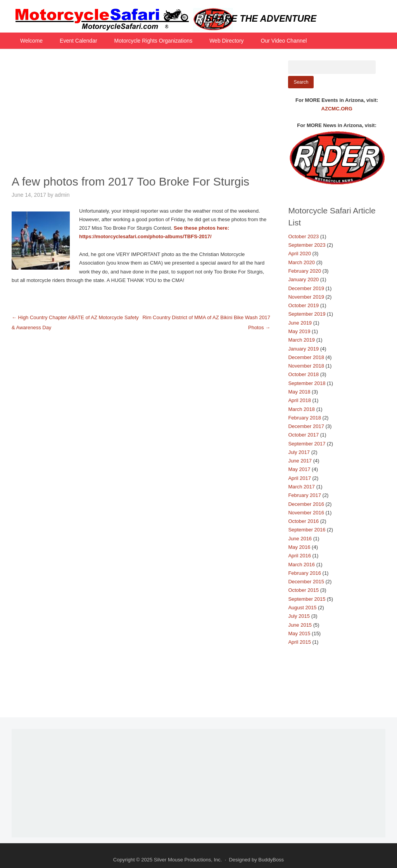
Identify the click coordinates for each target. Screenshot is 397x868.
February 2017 (305, 495)
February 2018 (305, 418)
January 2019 (303, 349)
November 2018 (306, 366)
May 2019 (299, 331)
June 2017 (300, 461)
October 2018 (303, 374)
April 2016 (299, 556)
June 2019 (300, 323)
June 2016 (300, 539)
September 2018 (307, 383)
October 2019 (303, 305)
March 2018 (301, 409)
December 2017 (306, 426)
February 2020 (305, 271)
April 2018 (299, 400)
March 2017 (301, 487)
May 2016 (299, 547)
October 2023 (303, 236)
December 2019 (306, 288)
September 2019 (307, 314)
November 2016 (306, 513)
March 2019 (301, 340)
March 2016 (301, 565)
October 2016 (303, 521)
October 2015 (303, 590)
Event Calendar (79, 41)
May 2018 (299, 392)
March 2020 (301, 262)
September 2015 (307, 599)
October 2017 (303, 435)
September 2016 (307, 530)
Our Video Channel (284, 41)
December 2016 (306, 504)
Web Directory (226, 41)
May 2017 (299, 469)
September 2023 (307, 245)
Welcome (31, 41)
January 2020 (303, 279)
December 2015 (306, 582)
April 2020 (299, 254)
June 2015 (300, 625)
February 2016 (305, 573)
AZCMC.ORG (337, 109)
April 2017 (299, 478)
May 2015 (299, 633)
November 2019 (306, 297)
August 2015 (302, 608)
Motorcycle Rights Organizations (154, 41)
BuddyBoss (271, 860)
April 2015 (299, 642)
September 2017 (307, 444)
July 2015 (299, 616)
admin (62, 195)
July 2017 (299, 452)
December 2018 (306, 357)
